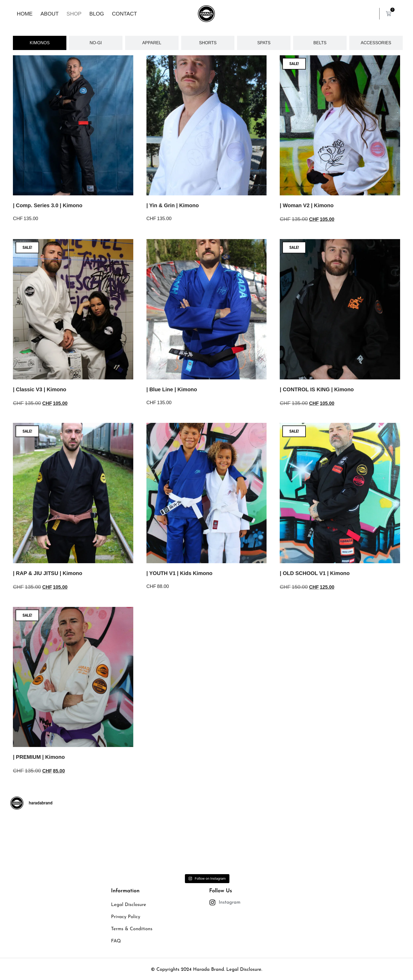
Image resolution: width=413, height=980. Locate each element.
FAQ (116, 941)
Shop (74, 14)
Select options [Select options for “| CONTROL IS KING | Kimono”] (297, 418)
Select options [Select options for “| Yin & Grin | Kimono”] (164, 233)
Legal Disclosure (129, 905)
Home (25, 14)
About (50, 14)
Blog (97, 14)
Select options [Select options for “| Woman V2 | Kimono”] (297, 234)
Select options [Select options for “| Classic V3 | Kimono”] (30, 418)
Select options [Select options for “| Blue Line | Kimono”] (164, 417)
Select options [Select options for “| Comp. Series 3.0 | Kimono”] (30, 233)
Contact (124, 14)
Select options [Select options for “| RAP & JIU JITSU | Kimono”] (30, 602)
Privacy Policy (126, 917)
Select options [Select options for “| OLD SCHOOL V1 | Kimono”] (297, 602)
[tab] (40, 43)
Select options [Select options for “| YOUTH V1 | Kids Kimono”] (164, 601)
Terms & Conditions (132, 929)
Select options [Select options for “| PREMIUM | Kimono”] (30, 786)
